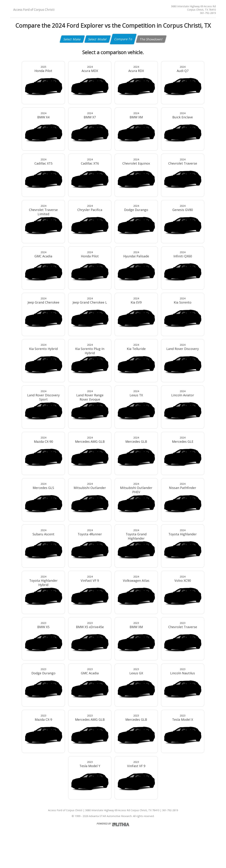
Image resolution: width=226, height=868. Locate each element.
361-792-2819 (208, 13)
